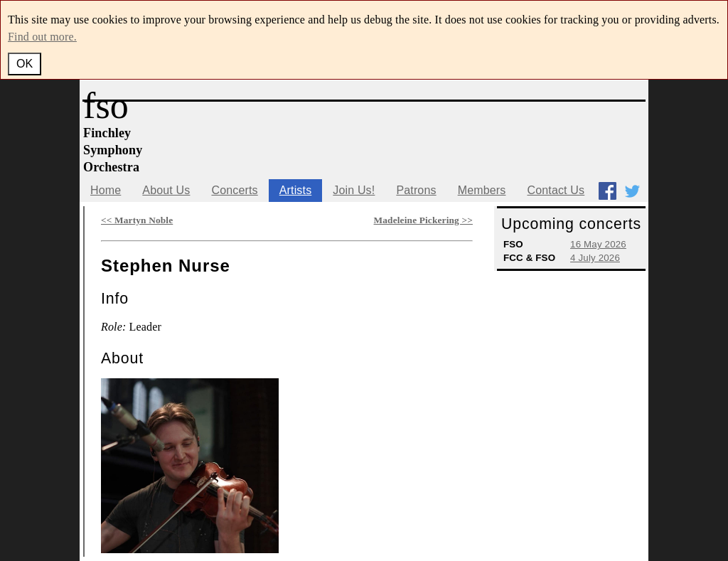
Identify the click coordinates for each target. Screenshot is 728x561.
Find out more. (42, 37)
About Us (166, 190)
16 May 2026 (598, 244)
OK (25, 64)
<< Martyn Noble (137, 220)
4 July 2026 (595, 258)
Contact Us (556, 190)
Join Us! (354, 190)
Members (482, 190)
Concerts (234, 190)
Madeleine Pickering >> (423, 220)
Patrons (416, 190)
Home (106, 190)
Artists (296, 190)
